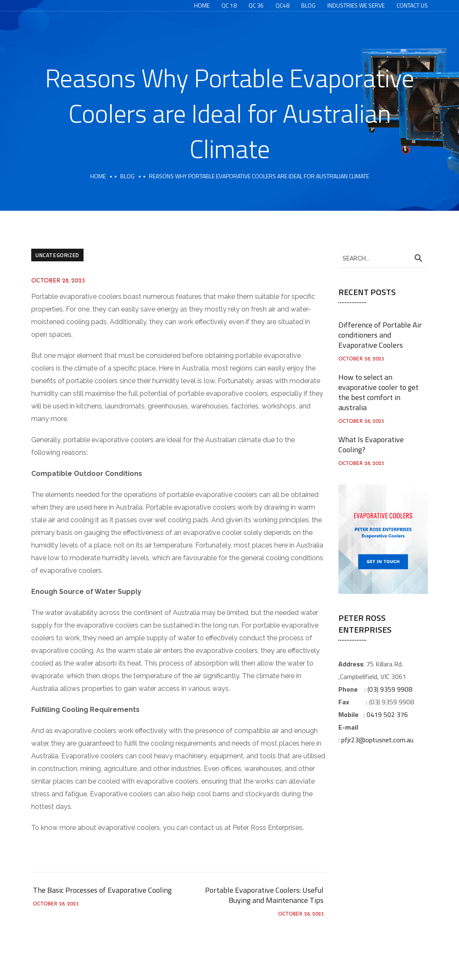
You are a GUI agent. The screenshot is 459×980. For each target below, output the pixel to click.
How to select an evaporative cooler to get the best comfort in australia (378, 392)
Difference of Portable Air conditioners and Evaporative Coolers (380, 335)
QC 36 (256, 5)
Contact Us (412, 5)
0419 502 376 (387, 714)
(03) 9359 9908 (390, 689)
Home (202, 5)
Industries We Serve (356, 5)
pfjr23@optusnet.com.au (377, 740)
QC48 (282, 5)
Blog (308, 5)
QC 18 (229, 5)
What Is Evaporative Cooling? (371, 444)
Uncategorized (57, 255)
